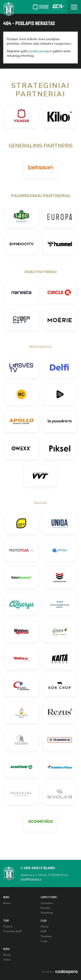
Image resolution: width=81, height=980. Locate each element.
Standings (47, 913)
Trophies (46, 936)
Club (44, 920)
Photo (7, 955)
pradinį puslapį (39, 51)
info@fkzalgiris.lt (31, 879)
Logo (44, 941)
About (44, 927)
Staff (44, 931)
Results (45, 908)
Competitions (49, 897)
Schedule (47, 903)
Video (7, 960)
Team (6, 920)
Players (8, 927)
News (6, 897)
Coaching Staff (12, 931)
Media (6, 949)
